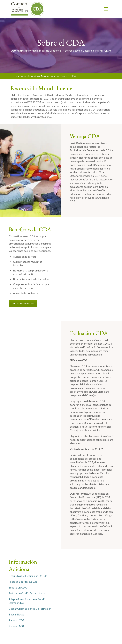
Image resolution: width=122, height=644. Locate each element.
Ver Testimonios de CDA (23, 303)
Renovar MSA (17, 626)
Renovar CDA (17, 620)
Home (14, 76)
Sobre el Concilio (29, 76)
